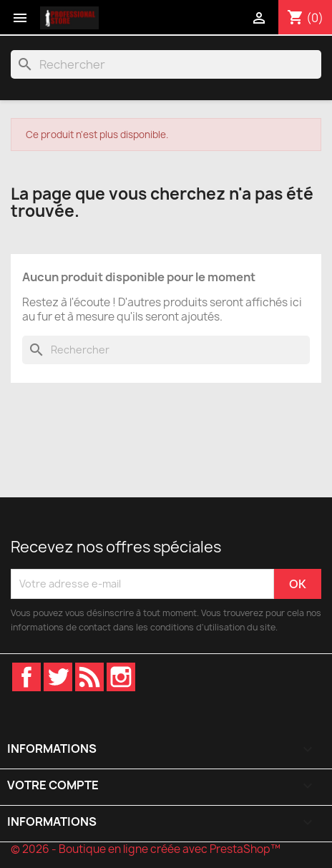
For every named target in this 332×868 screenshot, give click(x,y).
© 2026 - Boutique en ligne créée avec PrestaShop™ (146, 849)
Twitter (58, 677)
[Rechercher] (166, 64)
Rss (89, 677)
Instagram (121, 677)
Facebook (26, 677)
